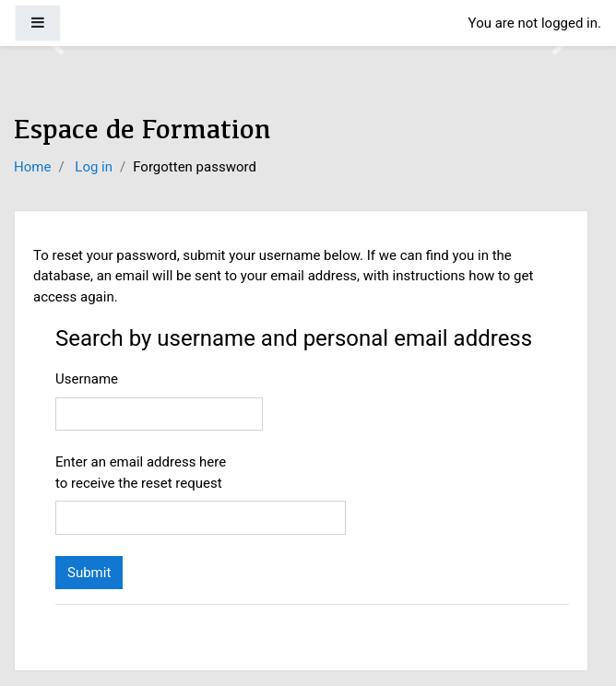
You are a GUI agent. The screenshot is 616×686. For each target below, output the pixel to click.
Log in (94, 167)
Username (87, 379)
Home (32, 167)
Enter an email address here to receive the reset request (141, 473)
